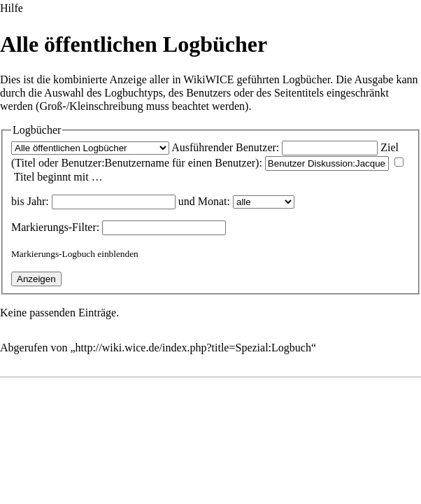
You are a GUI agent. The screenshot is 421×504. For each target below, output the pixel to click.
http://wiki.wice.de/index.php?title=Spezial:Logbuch (193, 348)
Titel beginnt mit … (58, 177)
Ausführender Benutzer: (225, 147)
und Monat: (204, 201)
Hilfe (12, 8)
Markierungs (40, 227)
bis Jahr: (30, 201)
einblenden (117, 254)
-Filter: (55, 227)
